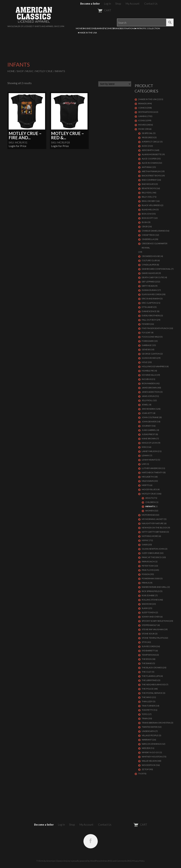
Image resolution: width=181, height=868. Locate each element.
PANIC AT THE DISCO (152, 557)
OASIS (145, 545)
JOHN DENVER (149, 422)
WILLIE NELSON (149, 761)
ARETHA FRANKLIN (151, 171)
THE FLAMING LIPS (151, 676)
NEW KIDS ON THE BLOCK (154, 528)
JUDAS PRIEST (148, 434)
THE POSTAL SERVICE (152, 693)
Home (11, 71)
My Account (133, 4)
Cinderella (148, 239)
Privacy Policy (138, 861)
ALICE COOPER (149, 159)
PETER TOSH (148, 566)
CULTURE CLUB (149, 260)
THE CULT (147, 672)
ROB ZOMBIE (148, 595)
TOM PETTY (147, 710)
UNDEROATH (148, 731)
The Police (148, 689)
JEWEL (145, 405)
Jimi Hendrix (148, 409)
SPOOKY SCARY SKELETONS (155, 621)
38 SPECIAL (147, 133)
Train (145, 718)
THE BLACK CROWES (152, 668)
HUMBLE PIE (148, 371)
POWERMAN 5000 (151, 578)
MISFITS (146, 485)
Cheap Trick (148, 235)
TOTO (144, 714)
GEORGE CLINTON (151, 354)
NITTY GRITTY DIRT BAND (154, 532)
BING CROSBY (149, 201)
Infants (150, 506)
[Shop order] (115, 84)
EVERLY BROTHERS (151, 316)
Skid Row (147, 604)
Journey (147, 426)
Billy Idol (147, 193)
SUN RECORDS (149, 646)
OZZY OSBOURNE (151, 553)
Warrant (147, 740)
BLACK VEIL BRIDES (151, 205)
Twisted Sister (150, 727)
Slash (145, 608)
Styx (144, 642)
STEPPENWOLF (149, 625)
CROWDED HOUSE (151, 256)
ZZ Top (145, 769)
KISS (144, 447)
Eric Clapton (149, 303)
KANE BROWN (149, 439)
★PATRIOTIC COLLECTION (147, 28)
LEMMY (145, 455)
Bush (145, 222)
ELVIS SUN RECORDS (151, 294)
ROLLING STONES (150, 600)
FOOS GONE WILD (151, 337)
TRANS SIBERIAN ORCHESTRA (156, 723)
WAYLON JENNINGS (151, 744)
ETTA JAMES (148, 307)
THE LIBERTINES (150, 680)
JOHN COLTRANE (150, 417)
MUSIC (87, 28)
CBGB (145, 226)
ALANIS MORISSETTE (152, 154)
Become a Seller (90, 4)
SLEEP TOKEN (148, 612)
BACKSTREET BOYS (151, 176)
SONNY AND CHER (151, 617)
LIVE (144, 464)
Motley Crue (44, 71)
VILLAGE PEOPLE (150, 735)
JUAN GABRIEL (149, 430)
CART (96, 10)
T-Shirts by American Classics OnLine (53, 861)
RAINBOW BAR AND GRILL (154, 587)
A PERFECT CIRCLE (151, 142)
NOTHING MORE (150, 536)
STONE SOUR (148, 634)
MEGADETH (148, 477)
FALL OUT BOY (149, 320)
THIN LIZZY (147, 701)
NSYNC (145, 540)
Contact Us (151, 4)
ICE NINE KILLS (149, 375)
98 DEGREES (148, 137)
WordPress (95, 861)
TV (105, 28)
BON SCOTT (148, 218)
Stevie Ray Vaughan (153, 629)
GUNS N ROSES (149, 358)
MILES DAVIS (148, 481)
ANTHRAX (147, 167)
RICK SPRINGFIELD (151, 591)
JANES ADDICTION (151, 392)
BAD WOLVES (148, 184)
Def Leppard (148, 282)
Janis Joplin (148, 396)
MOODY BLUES (149, 489)
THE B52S (146, 659)
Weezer (146, 748)
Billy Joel (147, 197)
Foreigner (148, 341)
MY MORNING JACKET (153, 519)
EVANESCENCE (149, 311)
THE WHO (147, 697)
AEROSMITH (148, 150)
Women (150, 511)
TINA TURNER (148, 706)
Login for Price (17, 146)
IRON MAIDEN (149, 383)
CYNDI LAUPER (149, 265)
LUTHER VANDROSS (151, 468)
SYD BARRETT (148, 651)
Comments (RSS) (124, 861)
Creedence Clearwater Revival (155, 246)
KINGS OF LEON (150, 443)
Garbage (147, 345)
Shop (118, 4)
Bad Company (149, 180)
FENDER (146, 324)
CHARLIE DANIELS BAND (153, 231)
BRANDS (117, 28)
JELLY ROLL (147, 400)
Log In (108, 4)
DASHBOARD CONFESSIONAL (156, 269)
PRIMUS (146, 583)
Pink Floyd (148, 570)
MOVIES (80, 28)
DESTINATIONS (128, 28)
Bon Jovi (147, 214)
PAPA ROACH (148, 561)
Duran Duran (149, 290)
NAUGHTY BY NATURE (153, 523)
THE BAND (147, 663)
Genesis (146, 349)
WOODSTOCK (149, 765)
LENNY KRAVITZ (149, 460)
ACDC (145, 146)
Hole (145, 362)
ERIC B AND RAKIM (151, 299)
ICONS (92, 28)
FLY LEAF (146, 332)
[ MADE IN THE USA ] (148, 99)
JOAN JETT (147, 413)
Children (150, 502)
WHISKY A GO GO (150, 752)
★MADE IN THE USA (87, 33)
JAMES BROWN (149, 388)
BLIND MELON (149, 209)
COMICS (109, 28)
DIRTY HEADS (148, 286)
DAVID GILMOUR (150, 273)
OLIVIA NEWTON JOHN (153, 549)
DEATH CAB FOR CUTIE (153, 277)
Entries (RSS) (106, 861)
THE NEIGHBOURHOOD (154, 684)
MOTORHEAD (148, 515)
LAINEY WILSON (150, 451)
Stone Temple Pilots (153, 638)
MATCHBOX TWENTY (152, 472)
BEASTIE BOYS (149, 188)
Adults (149, 498)
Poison (146, 574)
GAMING (99, 28)
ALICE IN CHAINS (150, 163)
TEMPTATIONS (149, 655)
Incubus (146, 379)
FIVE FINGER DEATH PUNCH (155, 328)
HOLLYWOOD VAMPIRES (154, 366)
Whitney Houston (152, 757)
